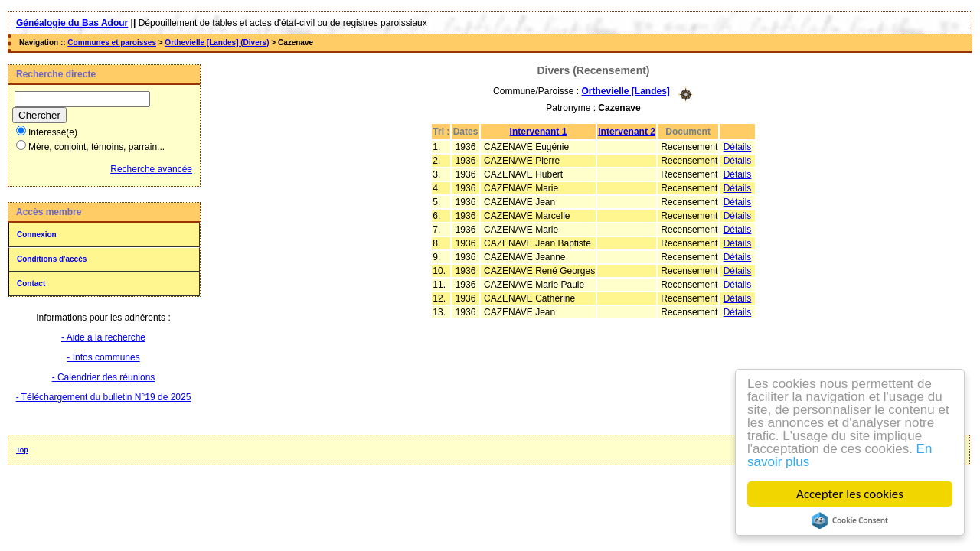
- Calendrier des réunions (104, 377)
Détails (738, 147)
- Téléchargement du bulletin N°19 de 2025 (104, 397)
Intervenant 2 (627, 132)
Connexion (37, 235)
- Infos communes (103, 357)
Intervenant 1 (539, 132)
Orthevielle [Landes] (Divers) (217, 42)
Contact (31, 284)
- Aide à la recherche (103, 337)
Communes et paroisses (112, 42)
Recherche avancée (151, 169)
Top (22, 450)
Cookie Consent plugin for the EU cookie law (850, 520)
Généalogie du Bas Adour (72, 23)
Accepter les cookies (851, 494)
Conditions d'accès (52, 259)
